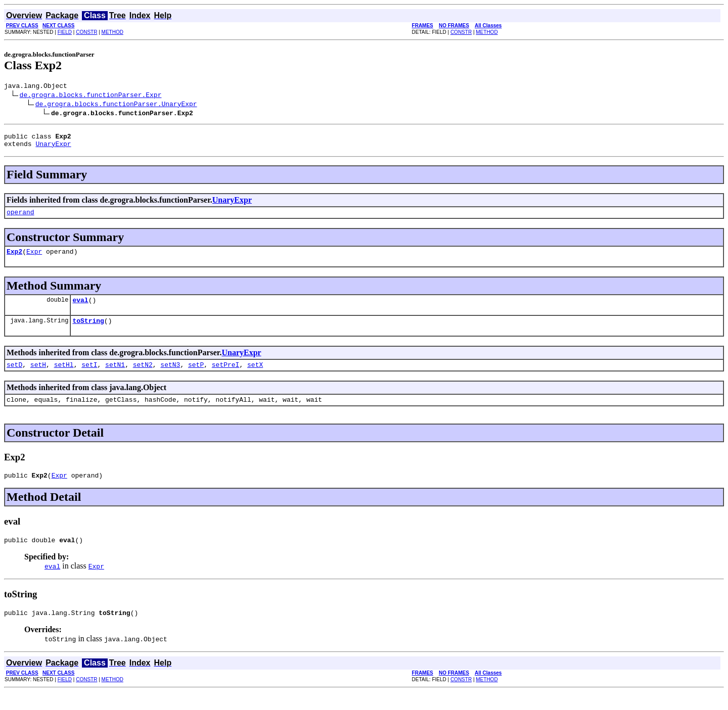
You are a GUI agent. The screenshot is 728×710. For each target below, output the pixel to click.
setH (38, 376)
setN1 (115, 376)
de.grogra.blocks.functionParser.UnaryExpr (116, 105)
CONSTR (86, 32)
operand (20, 218)
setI (89, 376)
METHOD (112, 32)
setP (196, 376)
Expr (34, 259)
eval (80, 309)
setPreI (226, 376)
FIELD (65, 32)
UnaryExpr (53, 148)
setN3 (170, 376)
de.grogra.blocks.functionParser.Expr (91, 96)
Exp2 (14, 259)
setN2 (143, 376)
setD (14, 376)
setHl (64, 376)
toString (88, 331)
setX (255, 376)
